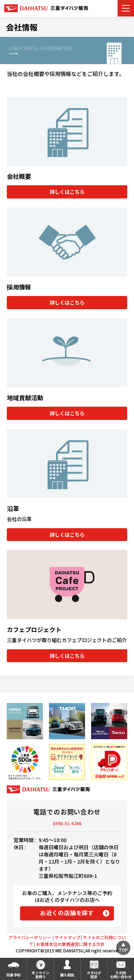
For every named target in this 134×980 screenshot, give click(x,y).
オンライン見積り (40, 975)
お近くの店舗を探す (67, 910)
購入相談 (67, 975)
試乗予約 (14, 975)
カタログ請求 (94, 975)
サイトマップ (68, 934)
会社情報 (22, 27)
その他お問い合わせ (121, 975)
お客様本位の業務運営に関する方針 (70, 941)
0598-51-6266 (67, 820)
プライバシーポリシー (30, 934)
